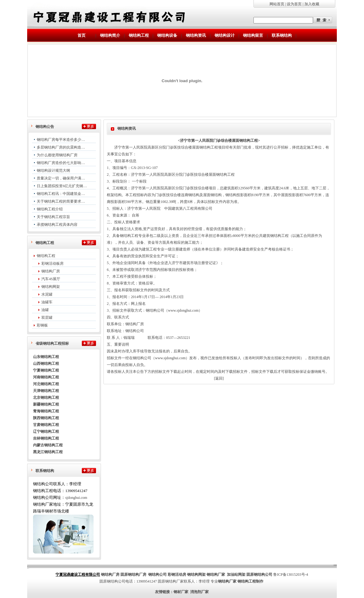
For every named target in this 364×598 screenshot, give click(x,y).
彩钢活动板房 (52, 263)
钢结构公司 (157, 575)
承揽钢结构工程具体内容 (57, 225)
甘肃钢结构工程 (46, 425)
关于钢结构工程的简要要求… (61, 201)
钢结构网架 (51, 287)
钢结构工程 (46, 256)
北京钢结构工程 (46, 398)
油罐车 (47, 302)
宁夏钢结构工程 (46, 370)
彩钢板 (42, 325)
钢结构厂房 (51, 271)
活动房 (181, 575)
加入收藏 (312, 4)
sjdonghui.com (76, 498)
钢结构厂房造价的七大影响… (61, 163)
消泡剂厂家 (199, 592)
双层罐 (47, 318)
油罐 (45, 310)
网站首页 (277, 4)
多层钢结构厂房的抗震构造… (61, 147)
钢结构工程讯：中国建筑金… (61, 194)
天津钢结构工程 (46, 391)
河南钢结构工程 (46, 377)
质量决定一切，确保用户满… (61, 178)
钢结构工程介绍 (50, 209)
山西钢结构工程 (46, 364)
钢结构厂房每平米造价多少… (61, 140)
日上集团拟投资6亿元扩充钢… (62, 186)
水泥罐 (47, 294)
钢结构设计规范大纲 (53, 171)
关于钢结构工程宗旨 (53, 217)
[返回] (219, 378)
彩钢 (171, 575)
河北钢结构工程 (46, 384)
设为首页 (294, 4)
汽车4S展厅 (51, 279)
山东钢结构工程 (46, 357)
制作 (260, 581)
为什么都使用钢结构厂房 (57, 155)
